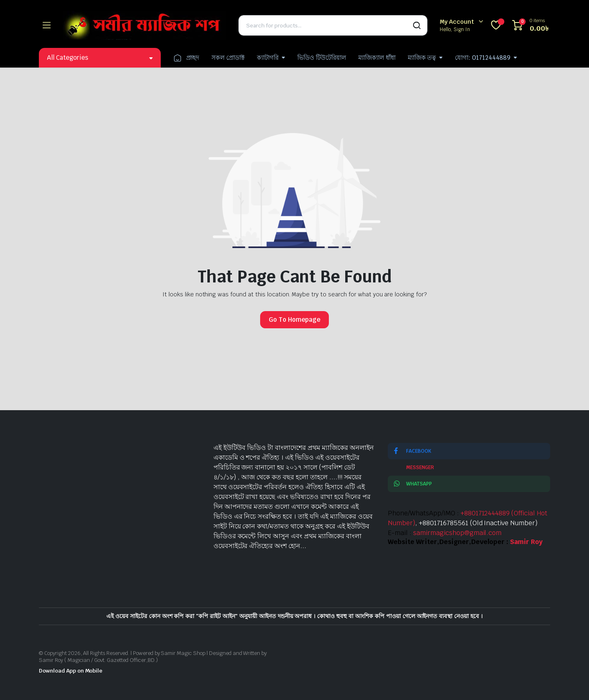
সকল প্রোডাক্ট (228, 58)
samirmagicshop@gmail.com (457, 533)
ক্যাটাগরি (268, 58)
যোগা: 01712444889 (483, 58)
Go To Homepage (294, 320)
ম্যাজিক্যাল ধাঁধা (377, 58)
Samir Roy (526, 542)
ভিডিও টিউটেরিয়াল (322, 58)
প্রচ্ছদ (186, 58)
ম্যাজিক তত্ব (422, 58)
